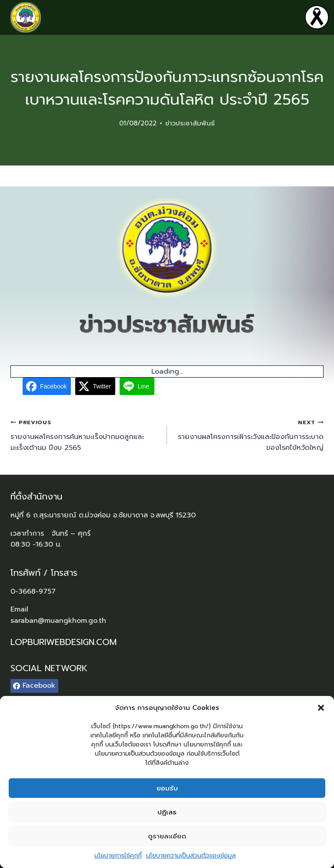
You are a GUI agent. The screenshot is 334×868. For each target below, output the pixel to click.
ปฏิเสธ (167, 812)
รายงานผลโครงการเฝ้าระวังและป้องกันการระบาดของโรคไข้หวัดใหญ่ (249, 435)
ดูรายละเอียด (167, 836)
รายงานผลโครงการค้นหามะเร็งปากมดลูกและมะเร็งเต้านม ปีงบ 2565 (85, 435)
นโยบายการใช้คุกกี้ (118, 856)
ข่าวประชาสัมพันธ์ (190, 123)
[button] (321, 708)
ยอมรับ (167, 788)
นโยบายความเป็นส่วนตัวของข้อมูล (191, 856)
